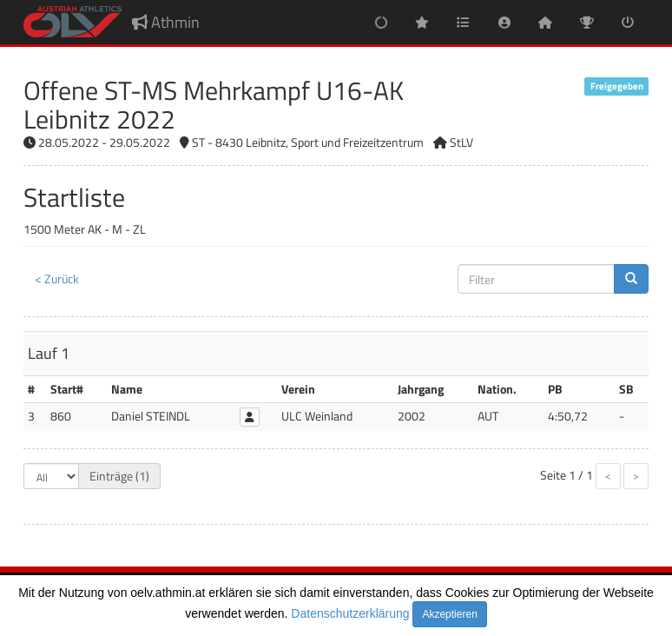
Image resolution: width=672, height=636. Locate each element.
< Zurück (57, 278)
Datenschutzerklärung (350, 613)
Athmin (166, 22)
